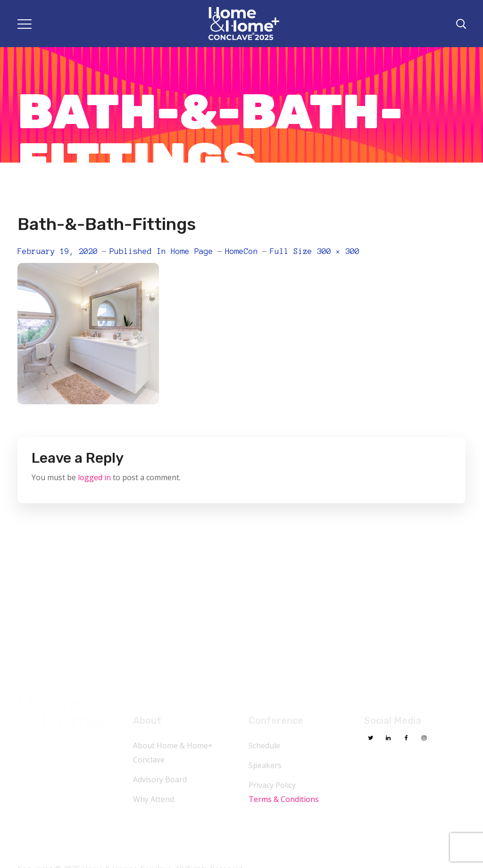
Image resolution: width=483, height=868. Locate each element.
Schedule (264, 745)
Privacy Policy (272, 785)
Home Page (192, 251)
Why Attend (154, 799)
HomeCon (241, 251)
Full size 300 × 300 (315, 251)
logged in (94, 477)
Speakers (265, 765)
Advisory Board (160, 779)
